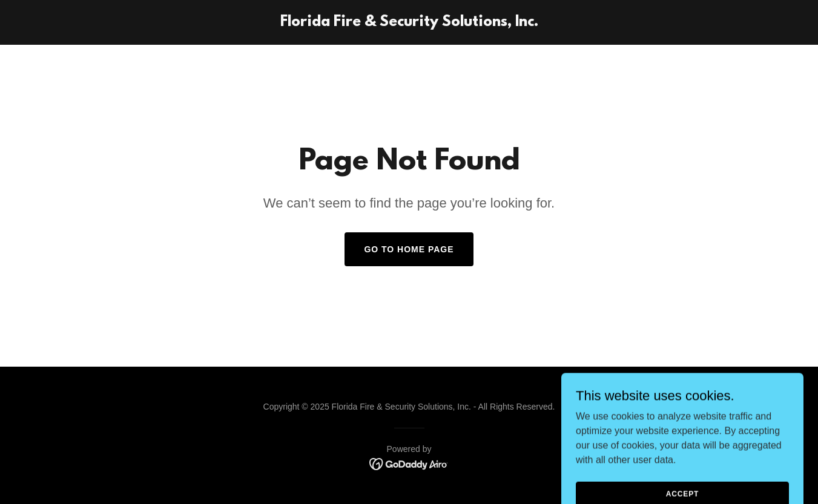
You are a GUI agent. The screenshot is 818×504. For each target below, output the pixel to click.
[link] (409, 23)
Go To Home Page (409, 249)
